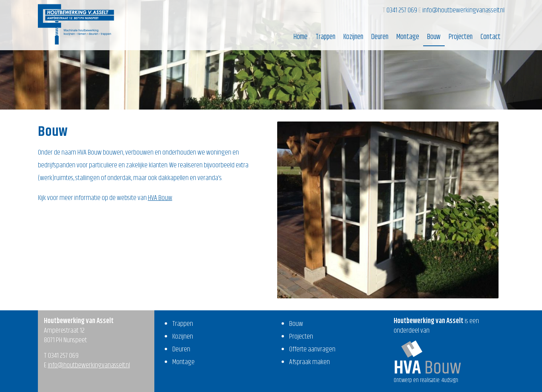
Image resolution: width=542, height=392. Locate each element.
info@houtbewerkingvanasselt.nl (463, 10)
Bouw (434, 37)
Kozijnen (353, 37)
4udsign (450, 380)
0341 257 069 (402, 10)
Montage (408, 37)
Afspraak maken (309, 362)
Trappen (325, 37)
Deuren (380, 37)
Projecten (461, 37)
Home (301, 37)
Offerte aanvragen (312, 349)
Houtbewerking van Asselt (76, 24)
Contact (491, 37)
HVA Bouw (160, 198)
